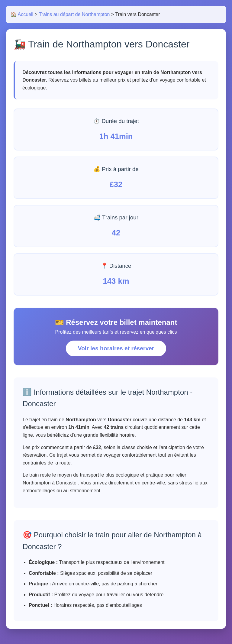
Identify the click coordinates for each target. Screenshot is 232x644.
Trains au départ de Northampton (74, 14)
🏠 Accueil (22, 14)
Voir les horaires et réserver (116, 348)
